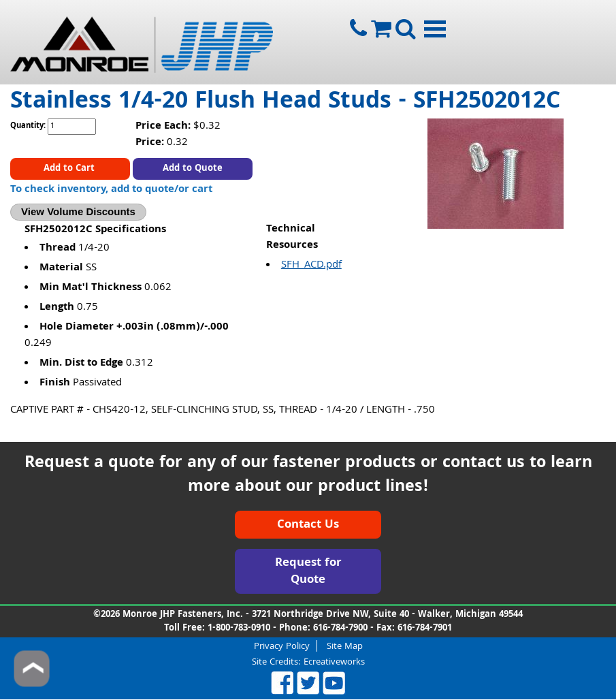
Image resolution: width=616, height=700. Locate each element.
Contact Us (308, 525)
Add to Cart (70, 169)
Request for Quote (308, 572)
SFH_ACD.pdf (311, 266)
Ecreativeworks (334, 663)
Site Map (345, 646)
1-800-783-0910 (239, 629)
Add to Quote (193, 169)
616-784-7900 (340, 629)
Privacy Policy (282, 646)
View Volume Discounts (78, 211)
